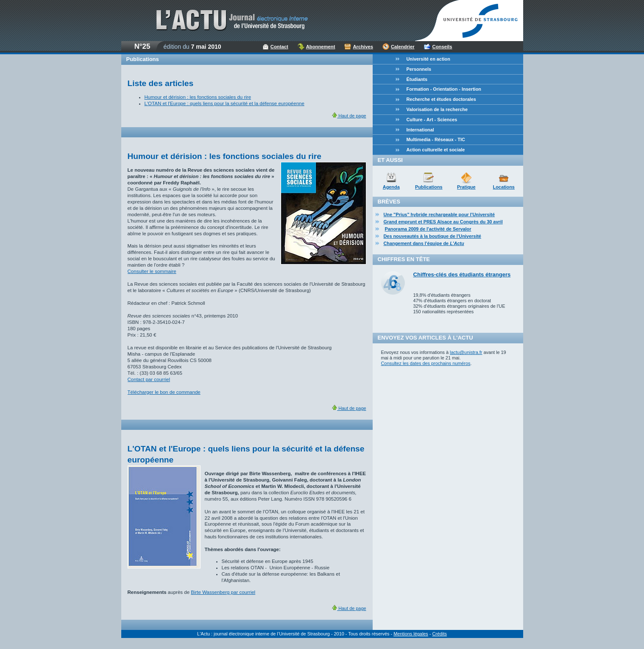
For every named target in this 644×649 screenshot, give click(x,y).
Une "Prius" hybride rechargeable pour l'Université (439, 214)
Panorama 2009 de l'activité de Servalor (428, 229)
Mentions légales (411, 634)
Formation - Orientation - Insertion (444, 89)
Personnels (419, 69)
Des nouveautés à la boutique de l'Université (432, 236)
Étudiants (417, 79)
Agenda (391, 187)
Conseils (442, 47)
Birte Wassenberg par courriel (223, 592)
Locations (504, 187)
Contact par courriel (149, 379)
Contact (279, 47)
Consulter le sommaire (152, 271)
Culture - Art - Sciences (432, 120)
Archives (363, 47)
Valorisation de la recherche (437, 109)
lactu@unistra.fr (466, 352)
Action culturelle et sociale (436, 150)
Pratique (466, 187)
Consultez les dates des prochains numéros (426, 363)
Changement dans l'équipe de (424, 243)
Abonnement (321, 47)
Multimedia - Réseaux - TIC (436, 139)
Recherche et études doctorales (441, 99)
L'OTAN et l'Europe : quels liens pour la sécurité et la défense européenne (224, 103)
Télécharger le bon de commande (164, 392)
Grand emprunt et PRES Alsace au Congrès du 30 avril (443, 222)
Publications (429, 187)
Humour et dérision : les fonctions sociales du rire (198, 97)
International (420, 130)
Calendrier (403, 47)
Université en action (428, 59)
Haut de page (349, 116)
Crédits (439, 634)
